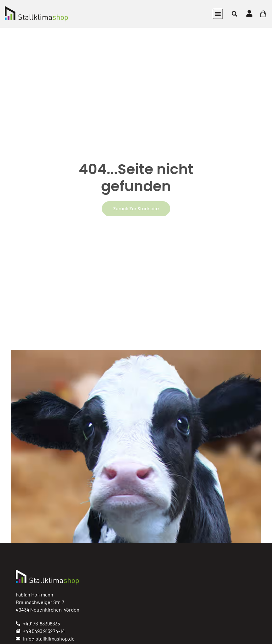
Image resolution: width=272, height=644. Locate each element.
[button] (218, 14)
